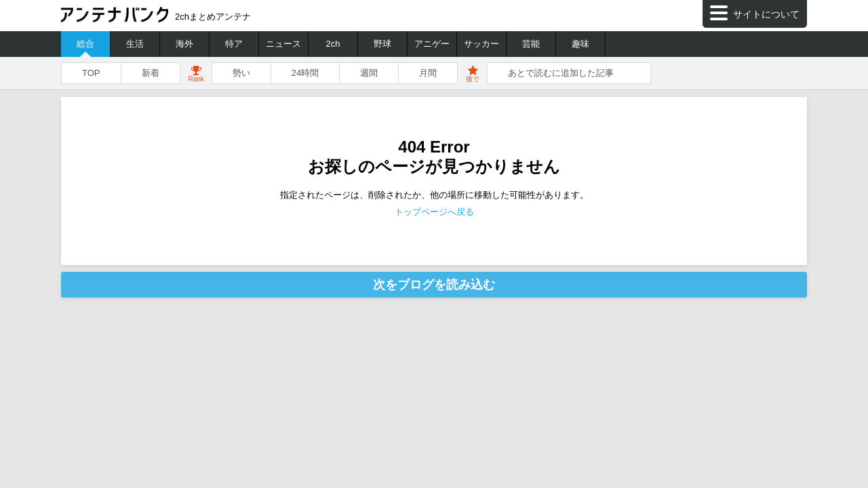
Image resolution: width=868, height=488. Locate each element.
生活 (135, 44)
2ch (333, 44)
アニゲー (432, 44)
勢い (241, 73)
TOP (91, 73)
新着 (151, 73)
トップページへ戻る (434, 212)
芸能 (531, 44)
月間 (428, 73)
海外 (184, 44)
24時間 (305, 73)
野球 (382, 44)
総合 (85, 44)
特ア (234, 44)
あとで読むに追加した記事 (561, 73)
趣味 (580, 44)
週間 (369, 73)
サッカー (481, 44)
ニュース (283, 44)
